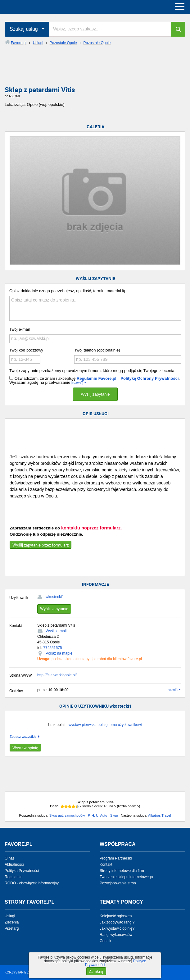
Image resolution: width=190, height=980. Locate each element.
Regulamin (14, 877)
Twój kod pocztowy (26, 350)
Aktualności (14, 864)
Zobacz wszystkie (23, 737)
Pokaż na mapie (59, 653)
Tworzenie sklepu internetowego (126, 877)
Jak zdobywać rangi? (117, 922)
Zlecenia (12, 922)
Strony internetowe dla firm (122, 871)
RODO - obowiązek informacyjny (32, 883)
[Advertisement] (95, 70)
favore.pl (43, 7)
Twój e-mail (20, 329)
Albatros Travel (159, 815)
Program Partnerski (116, 858)
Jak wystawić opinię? (117, 928)
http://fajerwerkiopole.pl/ (57, 675)
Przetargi (12, 928)
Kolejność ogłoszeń (116, 916)
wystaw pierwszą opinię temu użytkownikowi (105, 725)
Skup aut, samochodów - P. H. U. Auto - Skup (84, 815)
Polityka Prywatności (22, 871)
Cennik (105, 941)
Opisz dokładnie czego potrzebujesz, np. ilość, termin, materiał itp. (68, 291)
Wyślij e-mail (56, 631)
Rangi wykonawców (116, 935)
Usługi (10, 916)
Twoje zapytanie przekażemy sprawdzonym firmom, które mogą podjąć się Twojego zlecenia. (92, 371)
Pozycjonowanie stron (118, 883)
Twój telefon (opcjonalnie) (97, 350)
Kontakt (106, 864)
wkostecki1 (55, 597)
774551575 (52, 648)
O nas (10, 858)
